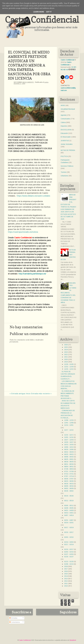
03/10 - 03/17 (69, 532)
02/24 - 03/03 (69, 542)
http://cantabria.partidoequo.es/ (32, 274)
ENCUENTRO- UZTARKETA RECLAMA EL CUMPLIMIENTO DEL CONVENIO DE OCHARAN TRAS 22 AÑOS (69, 293)
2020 (66, 359)
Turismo (64, 172)
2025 (66, 347)
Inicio (28, 394)
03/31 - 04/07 (69, 520)
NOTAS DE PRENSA (68, 150)
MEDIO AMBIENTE (28, 82)
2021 (66, 357)
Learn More (39, 12)
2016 (66, 571)
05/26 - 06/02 (69, 491)
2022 (66, 354)
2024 (66, 350)
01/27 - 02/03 (69, 554)
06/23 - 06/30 (69, 481)
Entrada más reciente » (41, 394)
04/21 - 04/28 (69, 510)
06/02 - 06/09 (69, 488)
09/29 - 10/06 (69, 449)
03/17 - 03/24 (69, 527)
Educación (64, 133)
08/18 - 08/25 (69, 462)
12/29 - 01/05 (69, 364)
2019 (66, 362)
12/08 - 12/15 (69, 420)
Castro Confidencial (42, 19)
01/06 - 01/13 (69, 564)
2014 (66, 576)
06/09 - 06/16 (69, 486)
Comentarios (15, 622)
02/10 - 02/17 (69, 549)
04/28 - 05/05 (69, 508)
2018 (66, 566)
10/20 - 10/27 (69, 442)
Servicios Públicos (67, 166)
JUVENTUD (65, 141)
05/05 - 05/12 (69, 505)
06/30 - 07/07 (69, 479)
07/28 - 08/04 (69, 469)
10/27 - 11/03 (69, 440)
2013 (66, 579)
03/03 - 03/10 (69, 537)
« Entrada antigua (17, 394)
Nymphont (73, 640)
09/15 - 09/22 (69, 454)
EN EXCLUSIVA (66, 130)
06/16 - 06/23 (69, 484)
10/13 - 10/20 (69, 445)
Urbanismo (64, 176)
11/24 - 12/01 (69, 425)
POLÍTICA (64, 156)
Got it (49, 12)
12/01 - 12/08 (69, 423)
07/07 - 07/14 (69, 476)
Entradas (13, 618)
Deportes (64, 126)
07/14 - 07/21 (69, 474)
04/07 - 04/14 (69, 515)
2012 (66, 581)
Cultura (63, 122)
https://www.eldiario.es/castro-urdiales (33, 196)
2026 (66, 345)
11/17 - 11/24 (69, 430)
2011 (66, 584)
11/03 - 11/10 (69, 437)
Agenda (63, 115)
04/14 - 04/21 (69, 513)
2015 (66, 574)
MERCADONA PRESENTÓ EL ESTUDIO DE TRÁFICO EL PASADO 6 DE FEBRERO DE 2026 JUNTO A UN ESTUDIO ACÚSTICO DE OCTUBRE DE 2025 (69, 207)
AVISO (63, 105)
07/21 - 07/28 (69, 471)
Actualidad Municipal (68, 109)
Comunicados (65, 119)
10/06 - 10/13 (69, 447)
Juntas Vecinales (67, 144)
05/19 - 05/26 (69, 496)
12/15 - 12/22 (69, 369)
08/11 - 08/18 (69, 464)
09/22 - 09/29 (69, 452)
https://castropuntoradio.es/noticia (23, 232)
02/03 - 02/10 (69, 552)
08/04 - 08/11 (69, 467)
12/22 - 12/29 (69, 367)
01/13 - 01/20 (69, 562)
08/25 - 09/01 (69, 459)
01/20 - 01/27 (69, 557)
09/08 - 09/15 (69, 457)
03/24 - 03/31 (69, 523)
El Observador (66, 137)
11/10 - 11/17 (69, 435)
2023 (66, 352)
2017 (66, 569)
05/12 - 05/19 (69, 501)
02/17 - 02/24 (69, 544)
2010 (66, 586)
